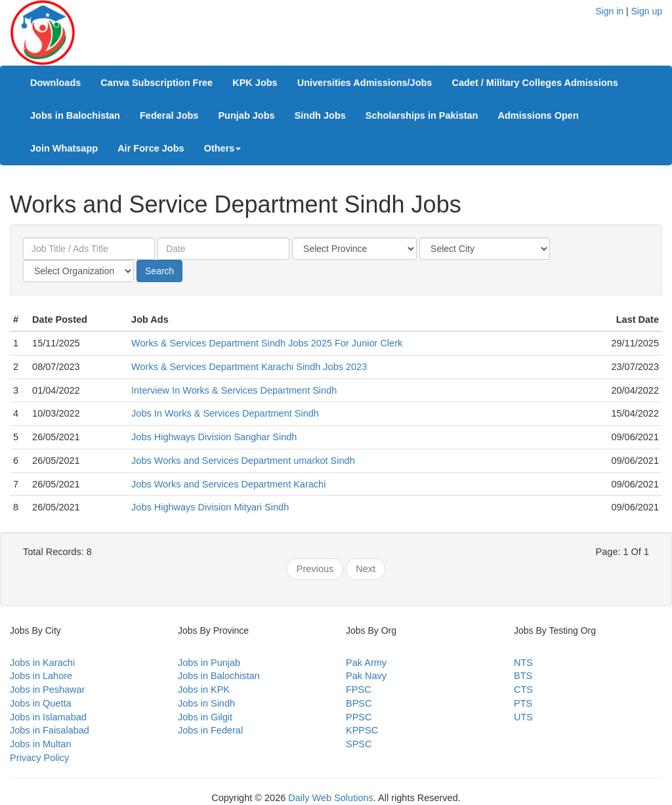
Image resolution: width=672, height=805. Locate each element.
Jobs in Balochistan (75, 115)
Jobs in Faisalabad (50, 730)
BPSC (359, 703)
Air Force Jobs (151, 148)
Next (366, 569)
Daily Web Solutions (331, 798)
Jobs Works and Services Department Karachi (228, 484)
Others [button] (223, 148)
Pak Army (366, 663)
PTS (523, 703)
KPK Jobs (255, 83)
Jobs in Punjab (209, 663)
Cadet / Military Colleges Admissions (535, 83)
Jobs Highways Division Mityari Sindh (210, 507)
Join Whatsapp (64, 148)
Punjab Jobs (246, 115)
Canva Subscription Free (157, 83)
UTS (523, 717)
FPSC (359, 690)
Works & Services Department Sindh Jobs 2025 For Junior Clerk (267, 343)
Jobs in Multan (41, 744)
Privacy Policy (39, 758)
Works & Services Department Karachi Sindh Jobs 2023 (249, 367)
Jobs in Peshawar (47, 690)
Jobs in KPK (204, 690)
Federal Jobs (169, 115)
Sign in (609, 11)
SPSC (359, 744)
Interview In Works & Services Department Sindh (234, 390)
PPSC (359, 717)
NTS (523, 663)
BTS (523, 676)
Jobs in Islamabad (48, 717)
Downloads (55, 83)
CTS (523, 690)
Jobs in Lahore (41, 676)
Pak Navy (366, 676)
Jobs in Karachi (42, 663)
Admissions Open (538, 115)
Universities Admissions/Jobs (365, 83)
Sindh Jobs (320, 115)
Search (159, 271)
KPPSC (362, 730)
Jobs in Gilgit (205, 717)
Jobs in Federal (210, 730)
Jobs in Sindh (206, 703)
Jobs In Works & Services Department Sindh (225, 413)
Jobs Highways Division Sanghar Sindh (214, 437)
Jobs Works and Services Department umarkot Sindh (243, 461)
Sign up (647, 11)
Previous (315, 569)
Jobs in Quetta (41, 703)
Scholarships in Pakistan (422, 115)
